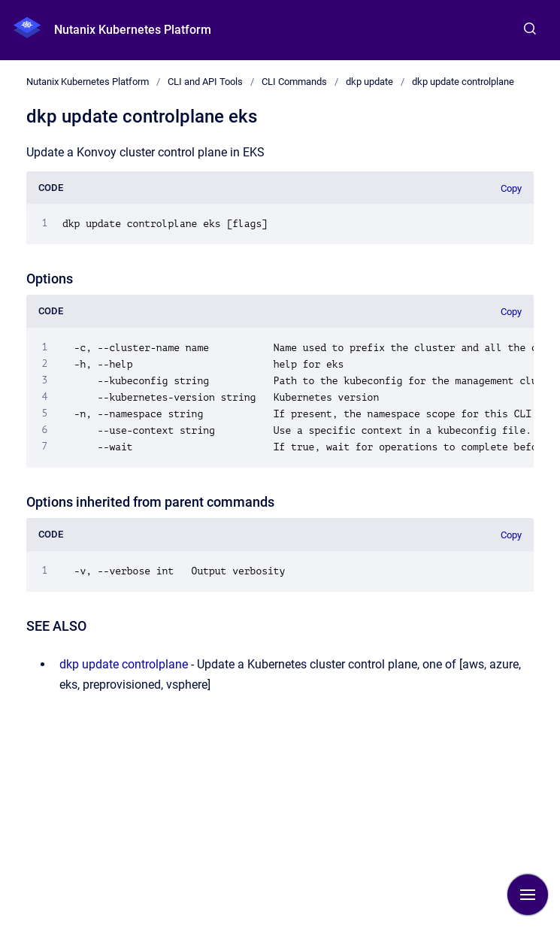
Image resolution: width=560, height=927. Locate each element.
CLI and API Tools (205, 82)
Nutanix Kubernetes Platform (133, 30)
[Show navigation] (528, 895)
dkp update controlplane (463, 82)
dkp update (369, 82)
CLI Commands (294, 82)
